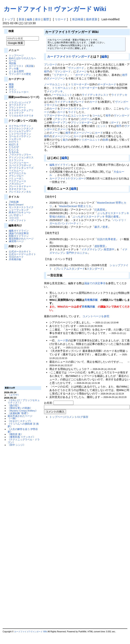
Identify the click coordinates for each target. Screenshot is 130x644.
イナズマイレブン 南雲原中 (98, 249)
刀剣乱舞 (14, 202)
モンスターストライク (21, 207)
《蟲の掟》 (14, 405)
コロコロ (14, 218)
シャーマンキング (19, 210)
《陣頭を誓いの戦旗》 (20, 408)
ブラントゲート (17, 108)
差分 (38, 19)
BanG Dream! (16, 205)
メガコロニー (16, 184)
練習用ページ (16, 241)
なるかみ (14, 152)
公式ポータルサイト (20, 251)
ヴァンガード (76, 68)
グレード (79, 102)
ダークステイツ (17, 105)
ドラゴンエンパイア (20, 102)
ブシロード (51, 64)
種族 (11, 84)
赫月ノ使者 (101, 227)
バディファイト (17, 220)
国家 (11, 87)
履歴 (46, 19)
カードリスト (16, 66)
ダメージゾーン (56, 78)
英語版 (30, 66)
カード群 (63, 340)
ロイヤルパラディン (20, 126)
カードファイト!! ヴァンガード (69, 56)
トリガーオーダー (79, 84)
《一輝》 (13, 418)
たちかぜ (14, 147)
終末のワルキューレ (20, 212)
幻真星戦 (100, 210)
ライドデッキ (119, 95)
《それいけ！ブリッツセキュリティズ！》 (24, 401)
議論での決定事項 (19, 233)
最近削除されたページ (21, 239)
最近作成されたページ (20, 416)
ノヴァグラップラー (20, 155)
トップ (9, 19)
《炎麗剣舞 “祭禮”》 (19, 413)
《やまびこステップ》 (20, 421)
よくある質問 (16, 71)
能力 (65, 140)
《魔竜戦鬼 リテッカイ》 (21, 437)
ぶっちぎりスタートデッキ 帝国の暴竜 (96, 217)
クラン (13, 89)
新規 (22, 19)
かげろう (14, 142)
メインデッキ (55, 91)
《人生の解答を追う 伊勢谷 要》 (23, 430)
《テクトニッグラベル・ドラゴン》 (24, 441)
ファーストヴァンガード (75, 109)
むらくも (14, 150)
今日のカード (16, 257)
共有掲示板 (15, 259)
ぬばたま (14, 144)
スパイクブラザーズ (20, 165)
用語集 (13, 63)
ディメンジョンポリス (21, 157)
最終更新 (92, 19)
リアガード (60, 75)
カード (93, 102)
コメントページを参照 (96, 316)
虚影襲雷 (100, 246)
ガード (115, 123)
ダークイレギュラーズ (21, 168)
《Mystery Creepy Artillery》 (23, 411)
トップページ (16, 55)
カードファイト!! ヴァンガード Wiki (55, 9)
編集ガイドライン (19, 231)
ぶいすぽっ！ (16, 215)
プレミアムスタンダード (70, 269)
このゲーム (85, 119)
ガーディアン (83, 75)
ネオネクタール (17, 189)
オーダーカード (107, 84)
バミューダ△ (16, 178)
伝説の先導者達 (106, 239)
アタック (60, 119)
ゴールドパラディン (20, 136)
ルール (13, 61)
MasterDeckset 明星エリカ (75, 206)
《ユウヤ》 (14, 395)
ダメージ (81, 71)
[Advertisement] (22, 323)
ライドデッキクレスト (95, 95)
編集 (30, 19)
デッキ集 (14, 69)
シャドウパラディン (20, 134)
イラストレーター (19, 92)
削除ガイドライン (19, 236)
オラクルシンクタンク (21, 128)
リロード (60, 19)
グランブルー (16, 176)
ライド (72, 112)
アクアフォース (17, 181)
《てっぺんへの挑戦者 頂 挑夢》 (23, 425)
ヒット (102, 126)
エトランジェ (16, 160)
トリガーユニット (63, 88)
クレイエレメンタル (20, 192)
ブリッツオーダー (81, 123)
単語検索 (78, 19)
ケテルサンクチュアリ (21, 110)
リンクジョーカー (19, 163)
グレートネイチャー (20, 186)
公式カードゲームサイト (22, 254)
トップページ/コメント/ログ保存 (69, 417)
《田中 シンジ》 (17, 445)
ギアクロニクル (17, 173)
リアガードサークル (56, 116)
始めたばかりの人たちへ (22, 58)
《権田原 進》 (15, 434)
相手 (47, 71)
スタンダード (95, 269)
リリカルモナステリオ (21, 116)
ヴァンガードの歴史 (20, 74)
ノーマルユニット (55, 84)
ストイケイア (16, 113)
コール (96, 116)
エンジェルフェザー (20, 131)
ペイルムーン (16, 170)
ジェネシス (15, 139)
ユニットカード (80, 116)
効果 (106, 140)
